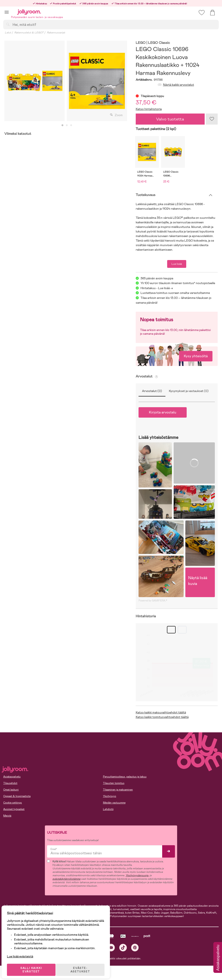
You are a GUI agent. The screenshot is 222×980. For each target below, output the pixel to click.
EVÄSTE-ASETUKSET (83, 965)
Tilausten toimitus (114, 783)
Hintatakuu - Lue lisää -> (157, 288)
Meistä (7, 816)
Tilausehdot (10, 783)
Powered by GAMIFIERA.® (153, 601)
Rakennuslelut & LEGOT (29, 33)
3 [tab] (71, 125)
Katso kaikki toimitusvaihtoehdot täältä (162, 717)
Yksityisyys (110, 796)
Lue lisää (177, 264)
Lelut (8, 33)
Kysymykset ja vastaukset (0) (189, 391)
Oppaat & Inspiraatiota (17, 796)
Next (123, 81)
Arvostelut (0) (152, 391)
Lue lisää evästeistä (23, 952)
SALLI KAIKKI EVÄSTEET (34, 965)
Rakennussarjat (56, 33)
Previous (8, 81)
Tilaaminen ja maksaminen (118, 790)
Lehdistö (108, 809)
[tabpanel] (34, 81)
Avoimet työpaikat (14, 809)
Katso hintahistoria (149, 109)
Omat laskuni (11, 790)
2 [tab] (67, 125)
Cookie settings (13, 803)
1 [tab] (62, 125)
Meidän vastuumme (114, 803)
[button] (7, 12)
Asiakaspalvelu (12, 777)
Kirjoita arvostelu (163, 412)
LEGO (141, 43)
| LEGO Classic (158, 43)
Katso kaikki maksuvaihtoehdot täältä (161, 712)
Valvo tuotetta (170, 119)
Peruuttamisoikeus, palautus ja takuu (125, 777)
